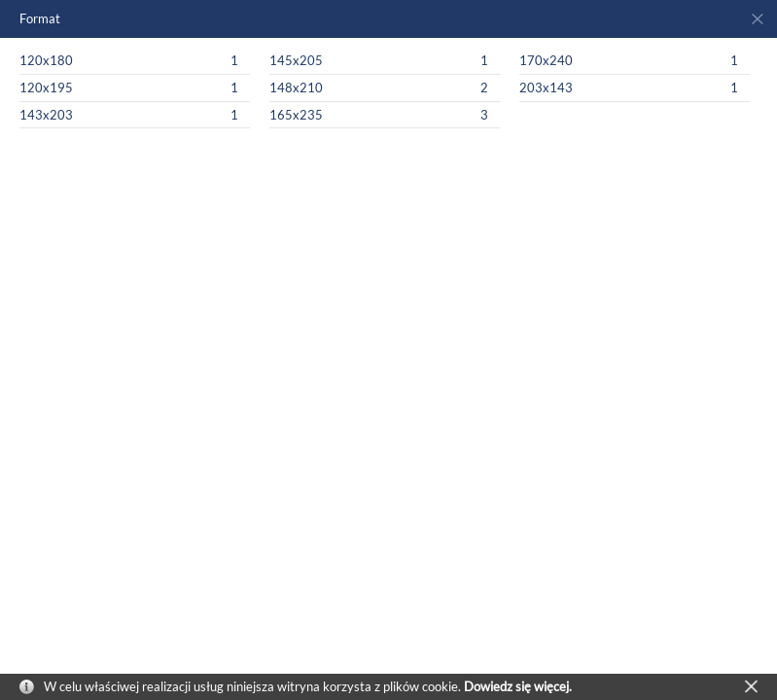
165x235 (296, 115)
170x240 (546, 60)
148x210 (296, 87)
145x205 (296, 60)
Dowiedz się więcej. (518, 686)
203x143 (546, 87)
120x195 (46, 87)
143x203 (46, 115)
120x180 (46, 60)
